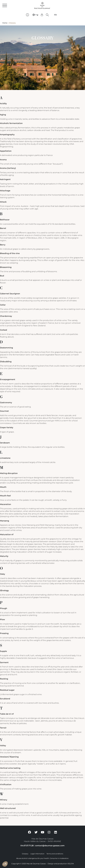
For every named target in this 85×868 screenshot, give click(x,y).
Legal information (37, 854)
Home (5, 23)
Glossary (25, 854)
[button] (47, 15)
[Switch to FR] (55, 15)
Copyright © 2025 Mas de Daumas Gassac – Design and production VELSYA (43, 864)
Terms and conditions (55, 854)
